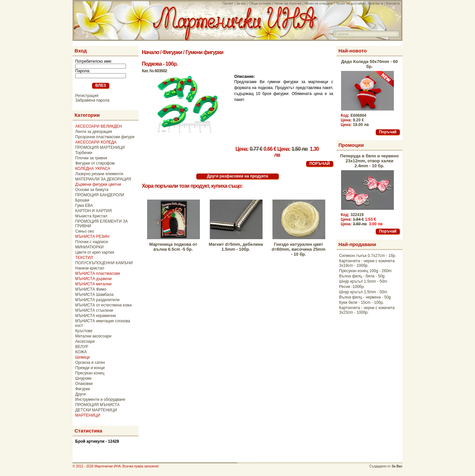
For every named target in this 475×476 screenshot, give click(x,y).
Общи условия (260, 3)
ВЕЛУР (82, 347)
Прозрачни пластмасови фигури (105, 137)
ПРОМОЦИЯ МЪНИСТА (97, 405)
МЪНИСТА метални (93, 284)
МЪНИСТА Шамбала (94, 295)
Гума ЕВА (84, 206)
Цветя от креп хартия (95, 252)
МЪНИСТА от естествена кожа (103, 305)
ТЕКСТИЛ (84, 258)
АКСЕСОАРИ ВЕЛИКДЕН (98, 126)
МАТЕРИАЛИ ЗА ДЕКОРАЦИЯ (103, 179)
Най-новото (353, 51)
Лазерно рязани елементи (99, 174)
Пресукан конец (90, 373)
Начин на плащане (318, 3)
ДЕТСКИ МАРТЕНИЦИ (96, 410)
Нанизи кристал (90, 268)
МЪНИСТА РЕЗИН (92, 237)
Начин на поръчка (288, 3)
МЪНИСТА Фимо (91, 289)
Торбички (84, 153)
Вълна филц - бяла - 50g (362, 276)
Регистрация (87, 96)
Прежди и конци (90, 368)
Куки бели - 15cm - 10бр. (362, 302)
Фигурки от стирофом (95, 163)
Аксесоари (85, 341)
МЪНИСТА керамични (95, 316)
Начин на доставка (350, 3)
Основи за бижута (92, 190)
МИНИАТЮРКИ (89, 247)
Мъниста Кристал (91, 216)
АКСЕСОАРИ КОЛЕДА (96, 142)
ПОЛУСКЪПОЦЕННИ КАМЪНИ (104, 263)
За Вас (397, 466)
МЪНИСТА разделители (97, 300)
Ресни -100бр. (352, 287)
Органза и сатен (90, 363)
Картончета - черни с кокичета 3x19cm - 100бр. (367, 263)
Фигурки (83, 389)
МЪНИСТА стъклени (94, 310)
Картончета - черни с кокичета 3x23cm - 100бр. (367, 310)
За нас (241, 3)
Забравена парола (92, 100)
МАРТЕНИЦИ (88, 415)
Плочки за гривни (91, 158)
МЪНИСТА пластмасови (98, 273)
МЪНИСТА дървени (93, 279)
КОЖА (81, 352)
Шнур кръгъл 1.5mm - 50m (363, 281)
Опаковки (84, 384)
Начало (150, 52)
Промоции (351, 145)
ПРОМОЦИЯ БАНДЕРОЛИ (100, 195)
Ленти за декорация (94, 132)
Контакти (393, 3)
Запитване (375, 3)
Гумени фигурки (204, 52)
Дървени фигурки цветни (98, 184)
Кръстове (84, 331)
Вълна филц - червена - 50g (365, 297)
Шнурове (83, 378)
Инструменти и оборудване (100, 399)
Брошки (82, 200)
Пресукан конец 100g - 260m (365, 271)
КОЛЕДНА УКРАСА (93, 169)
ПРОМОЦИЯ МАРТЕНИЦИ (100, 147)
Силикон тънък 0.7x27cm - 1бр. (368, 256)
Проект (228, 3)
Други (80, 394)
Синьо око (85, 231)
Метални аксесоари (93, 336)
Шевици (82, 357)
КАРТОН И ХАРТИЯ (94, 211)
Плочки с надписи (92, 242)
